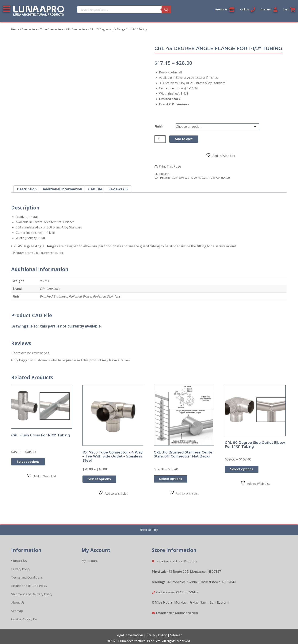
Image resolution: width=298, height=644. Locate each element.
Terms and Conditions (27, 577)
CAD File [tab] (95, 189)
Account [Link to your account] (269, 9)
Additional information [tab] (62, 189)
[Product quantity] (160, 139)
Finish (159, 126)
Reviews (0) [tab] (118, 189)
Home (15, 29)
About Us (18, 602)
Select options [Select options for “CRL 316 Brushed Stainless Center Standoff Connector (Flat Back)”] (171, 479)
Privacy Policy (21, 569)
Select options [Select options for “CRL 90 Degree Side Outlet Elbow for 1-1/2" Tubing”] (242, 469)
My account (90, 561)
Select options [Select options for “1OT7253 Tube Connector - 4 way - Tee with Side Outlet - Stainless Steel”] (99, 479)
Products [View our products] (225, 9)
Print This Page (170, 167)
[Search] (166, 9)
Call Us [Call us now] (248, 9)
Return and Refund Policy (29, 586)
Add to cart (184, 139)
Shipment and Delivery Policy (32, 594)
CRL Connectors (77, 29)
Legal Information (129, 635)
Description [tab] (27, 189)
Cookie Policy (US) (24, 619)
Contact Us (19, 561)
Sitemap (17, 611)
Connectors (30, 29)
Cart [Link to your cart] (289, 9)
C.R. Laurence (50, 289)
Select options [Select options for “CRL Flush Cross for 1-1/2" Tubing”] (28, 462)
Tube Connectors (52, 29)
